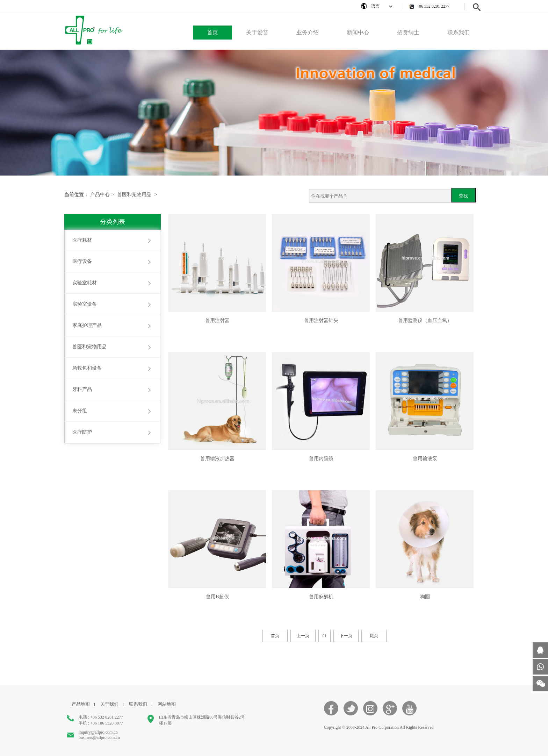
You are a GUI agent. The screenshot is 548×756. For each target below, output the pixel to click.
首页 (212, 32)
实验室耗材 (85, 283)
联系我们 (459, 32)
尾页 (374, 636)
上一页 (303, 636)
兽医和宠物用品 (134, 195)
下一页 (346, 636)
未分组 (80, 411)
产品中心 (102, 195)
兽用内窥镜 (321, 459)
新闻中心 (358, 32)
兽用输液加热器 (217, 459)
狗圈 (425, 597)
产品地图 (81, 704)
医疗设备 (82, 261)
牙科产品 (82, 389)
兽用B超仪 (217, 597)
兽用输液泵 (425, 459)
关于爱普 (257, 32)
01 (325, 636)
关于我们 (109, 704)
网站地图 (167, 704)
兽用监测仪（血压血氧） (425, 320)
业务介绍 (308, 32)
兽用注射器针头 (321, 320)
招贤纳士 (408, 32)
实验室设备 (85, 304)
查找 (463, 196)
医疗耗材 (82, 240)
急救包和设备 (87, 368)
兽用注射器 (217, 320)
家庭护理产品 (87, 325)
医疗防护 (82, 432)
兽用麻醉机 (321, 597)
